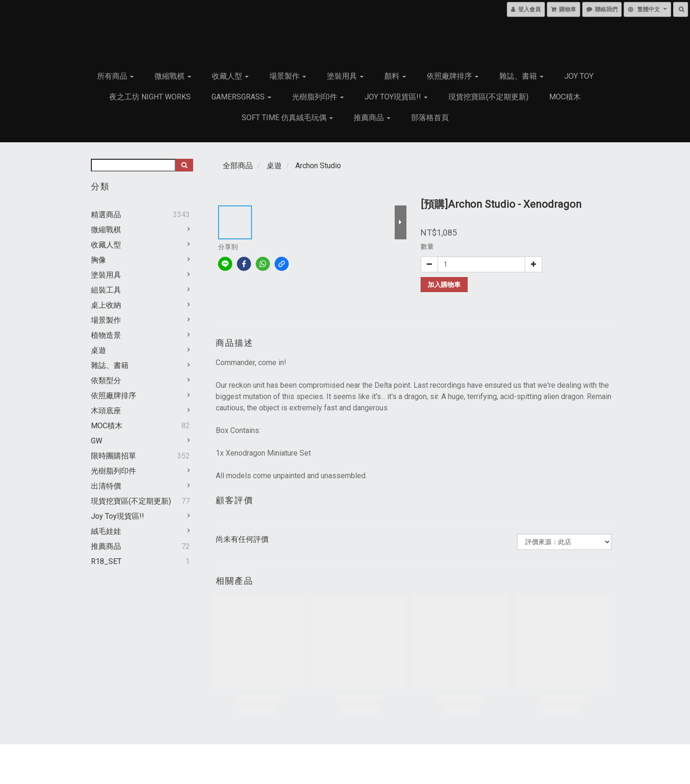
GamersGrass (241, 97)
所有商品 (115, 76)
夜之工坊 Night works (150, 97)
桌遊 (98, 350)
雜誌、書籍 (521, 76)
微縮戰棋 (173, 76)
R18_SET (106, 561)
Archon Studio (318, 166)
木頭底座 (106, 411)
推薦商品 (372, 118)
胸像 (98, 260)
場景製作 (288, 76)
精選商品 (106, 215)
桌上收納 (106, 305)
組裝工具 (106, 290)
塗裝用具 (345, 76)
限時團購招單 (114, 456)
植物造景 (106, 335)
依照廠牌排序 (453, 76)
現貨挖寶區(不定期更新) (488, 97)
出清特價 (106, 486)
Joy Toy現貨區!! (396, 97)
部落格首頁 (430, 118)
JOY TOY (579, 76)
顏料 (395, 76)
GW (97, 441)
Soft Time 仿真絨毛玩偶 (287, 118)
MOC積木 (565, 97)
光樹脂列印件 (318, 97)
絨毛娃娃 (106, 531)
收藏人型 (230, 76)
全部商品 (238, 166)
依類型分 (106, 380)
